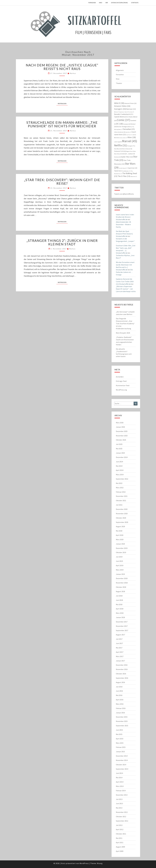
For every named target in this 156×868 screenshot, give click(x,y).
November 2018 (122, 583)
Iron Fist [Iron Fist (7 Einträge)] (129, 135)
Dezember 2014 (122, 756)
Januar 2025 (120, 453)
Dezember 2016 (122, 665)
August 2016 (120, 682)
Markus (73, 73)
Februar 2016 (121, 708)
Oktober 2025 (121, 440)
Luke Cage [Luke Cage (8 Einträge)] (118, 142)
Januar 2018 (120, 617)
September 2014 (122, 769)
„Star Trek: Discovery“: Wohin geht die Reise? (62, 182)
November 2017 (122, 626)
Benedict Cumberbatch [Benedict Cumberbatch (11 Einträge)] (124, 114)
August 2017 (120, 635)
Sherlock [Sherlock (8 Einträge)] (117, 157)
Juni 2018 (119, 600)
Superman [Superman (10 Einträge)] (132, 168)
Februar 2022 (121, 492)
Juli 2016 (119, 687)
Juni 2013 (119, 803)
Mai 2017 (119, 648)
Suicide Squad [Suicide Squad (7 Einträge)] (123, 168)
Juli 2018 (119, 596)
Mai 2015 (119, 734)
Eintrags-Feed (121, 381)
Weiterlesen (63, 103)
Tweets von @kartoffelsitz (124, 194)
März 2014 (120, 786)
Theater (119, 83)
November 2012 (122, 812)
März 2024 (120, 475)
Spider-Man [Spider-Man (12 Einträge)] (127, 157)
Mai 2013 (119, 808)
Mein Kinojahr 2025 (123, 333)
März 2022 (120, 488)
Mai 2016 (119, 695)
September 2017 (122, 630)
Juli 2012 (119, 825)
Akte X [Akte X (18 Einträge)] (119, 103)
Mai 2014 (119, 778)
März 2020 (120, 539)
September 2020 (122, 522)
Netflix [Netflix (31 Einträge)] (121, 145)
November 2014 (122, 760)
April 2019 (120, 565)
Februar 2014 (121, 791)
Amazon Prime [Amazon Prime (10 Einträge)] (130, 103)
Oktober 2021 (121, 500)
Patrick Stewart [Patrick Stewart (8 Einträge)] (127, 149)
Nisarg (100, 863)
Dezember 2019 (122, 548)
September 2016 (122, 678)
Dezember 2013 (122, 795)
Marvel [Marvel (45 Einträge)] (130, 141)
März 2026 (120, 423)
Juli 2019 (119, 557)
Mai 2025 (119, 449)
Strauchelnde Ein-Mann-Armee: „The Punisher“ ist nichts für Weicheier (62, 124)
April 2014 (120, 782)
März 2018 (120, 613)
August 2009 (120, 847)
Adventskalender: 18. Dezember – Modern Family (124, 224)
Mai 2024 (119, 466)
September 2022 (122, 479)
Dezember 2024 (122, 457)
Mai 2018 (119, 604)
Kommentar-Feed (123, 385)
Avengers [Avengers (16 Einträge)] (120, 109)
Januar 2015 (120, 752)
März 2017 (120, 656)
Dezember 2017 (122, 622)
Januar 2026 (120, 427)
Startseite (135, 3)
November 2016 (122, 669)
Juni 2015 (119, 730)
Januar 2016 (120, 713)
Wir (107, 3)
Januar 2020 (120, 544)
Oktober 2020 (121, 518)
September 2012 (122, 821)
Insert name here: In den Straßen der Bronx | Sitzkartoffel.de (125, 217)
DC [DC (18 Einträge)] (119, 124)
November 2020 (122, 514)
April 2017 (120, 652)
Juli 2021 (119, 505)
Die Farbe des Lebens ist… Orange (124, 272)
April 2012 (120, 829)
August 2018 (120, 591)
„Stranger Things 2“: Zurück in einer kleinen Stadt (62, 242)
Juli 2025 (119, 444)
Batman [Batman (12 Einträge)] (131, 109)
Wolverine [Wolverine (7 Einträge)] (134, 176)
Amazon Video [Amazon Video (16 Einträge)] (122, 106)
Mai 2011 (119, 838)
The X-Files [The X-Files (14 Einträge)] (124, 176)
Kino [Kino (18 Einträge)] (132, 137)
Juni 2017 (119, 643)
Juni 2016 (119, 691)
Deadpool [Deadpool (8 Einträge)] (127, 124)
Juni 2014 (119, 773)
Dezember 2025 (122, 431)
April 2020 (120, 535)
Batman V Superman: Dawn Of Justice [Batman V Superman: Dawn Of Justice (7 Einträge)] (124, 112)
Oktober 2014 (121, 765)
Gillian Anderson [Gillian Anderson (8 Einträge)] (120, 132)
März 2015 (120, 743)
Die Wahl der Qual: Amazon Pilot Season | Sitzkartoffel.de (124, 234)
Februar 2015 (121, 747)
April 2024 (120, 470)
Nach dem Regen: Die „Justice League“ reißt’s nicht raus (62, 67)
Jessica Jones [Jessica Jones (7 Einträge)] (123, 138)
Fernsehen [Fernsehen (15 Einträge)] (129, 129)
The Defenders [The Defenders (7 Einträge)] (126, 171)
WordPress (84, 863)
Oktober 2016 (121, 674)
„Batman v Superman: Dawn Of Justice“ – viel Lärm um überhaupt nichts (126, 289)
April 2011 (120, 842)
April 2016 (120, 700)
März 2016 (120, 704)
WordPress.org (121, 390)
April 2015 (120, 739)
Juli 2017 (119, 639)
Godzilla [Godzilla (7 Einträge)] (128, 132)
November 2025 (122, 436)
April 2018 (120, 609)
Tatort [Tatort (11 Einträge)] (118, 171)
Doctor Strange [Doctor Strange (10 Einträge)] (123, 127)
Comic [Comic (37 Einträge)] (124, 120)
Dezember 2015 (122, 717)
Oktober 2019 (121, 552)
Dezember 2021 (122, 496)
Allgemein (120, 70)
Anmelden (120, 377)
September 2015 (122, 726)
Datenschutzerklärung (119, 3)
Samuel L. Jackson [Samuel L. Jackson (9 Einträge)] (128, 154)
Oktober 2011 (121, 834)
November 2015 (122, 721)
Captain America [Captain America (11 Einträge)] (121, 117)
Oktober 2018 (121, 587)
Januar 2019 (120, 574)
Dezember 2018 (122, 578)
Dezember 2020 (122, 509)
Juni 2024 (119, 462)
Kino (101, 3)
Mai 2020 (119, 531)
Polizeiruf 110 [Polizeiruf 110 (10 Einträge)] (120, 151)
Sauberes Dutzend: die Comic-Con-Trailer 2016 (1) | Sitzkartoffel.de (125, 281)
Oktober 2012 (121, 817)
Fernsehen (92, 3)
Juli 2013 (119, 799)
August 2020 (120, 526)
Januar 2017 (120, 661)
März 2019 (120, 570)
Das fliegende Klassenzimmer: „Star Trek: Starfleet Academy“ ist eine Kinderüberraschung (125, 323)
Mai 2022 (119, 483)
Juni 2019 (119, 561)
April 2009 (120, 851)
